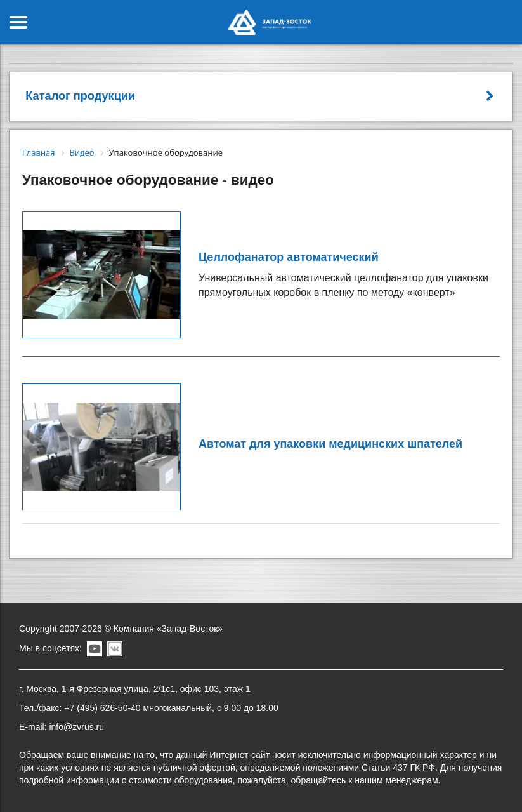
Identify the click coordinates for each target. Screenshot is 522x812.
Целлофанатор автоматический (289, 257)
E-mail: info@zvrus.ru (62, 727)
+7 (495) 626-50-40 (102, 708)
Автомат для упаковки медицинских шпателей (330, 444)
